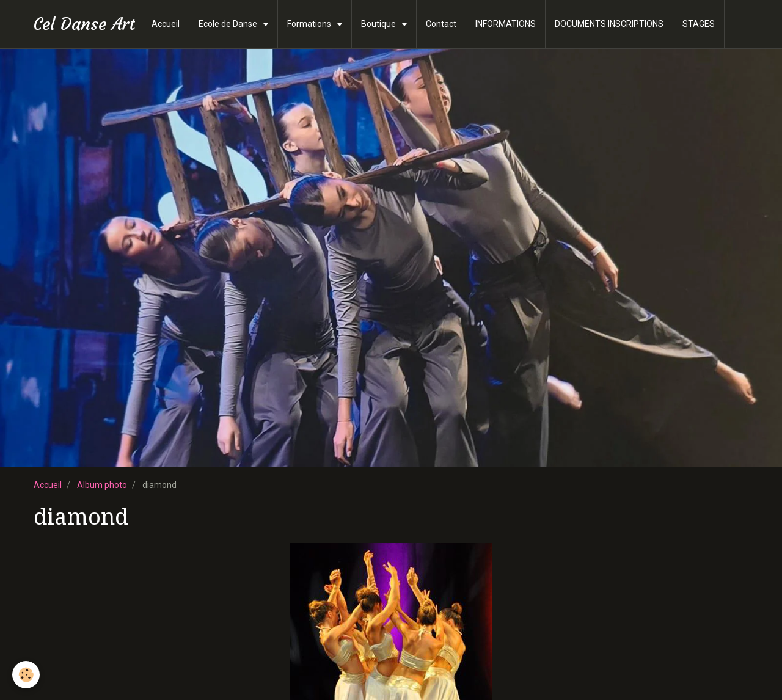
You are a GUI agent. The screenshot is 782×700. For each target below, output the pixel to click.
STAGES (699, 24)
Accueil (166, 24)
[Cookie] (26, 675)
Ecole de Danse (229, 24)
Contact (441, 24)
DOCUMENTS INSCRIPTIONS (609, 24)
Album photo (102, 485)
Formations (310, 24)
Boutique (379, 24)
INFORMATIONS (506, 24)
